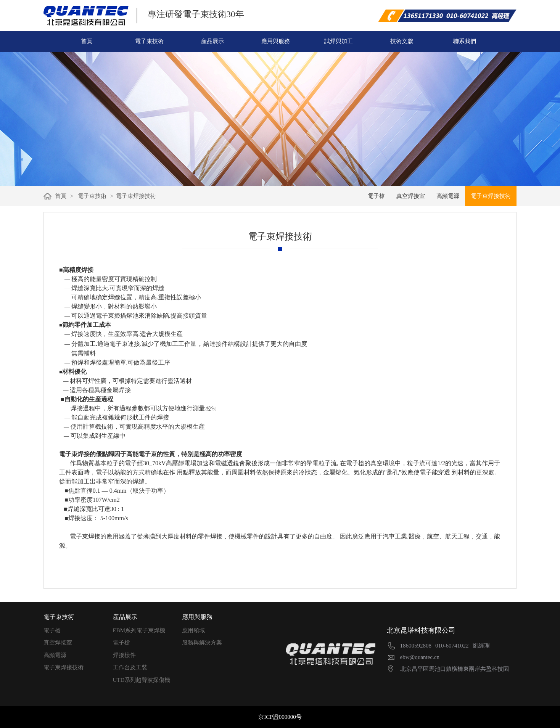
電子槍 (52, 630)
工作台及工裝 (130, 667)
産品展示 (212, 41)
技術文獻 (402, 41)
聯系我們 (465, 41)
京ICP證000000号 (280, 717)
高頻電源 (55, 655)
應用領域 (193, 630)
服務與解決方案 (202, 643)
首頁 (87, 41)
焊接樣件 (124, 655)
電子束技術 (149, 41)
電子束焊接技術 (64, 667)
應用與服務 (276, 41)
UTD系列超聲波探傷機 (142, 680)
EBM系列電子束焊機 (139, 630)
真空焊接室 (58, 643)
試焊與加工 (339, 41)
